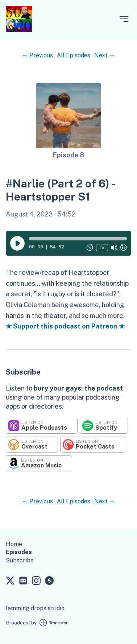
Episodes (19, 552)
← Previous (38, 55)
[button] (78, 239)
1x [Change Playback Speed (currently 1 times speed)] (102, 247)
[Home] (19, 30)
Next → (105, 55)
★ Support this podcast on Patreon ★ (65, 326)
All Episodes (74, 55)
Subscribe (20, 560)
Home (14, 544)
